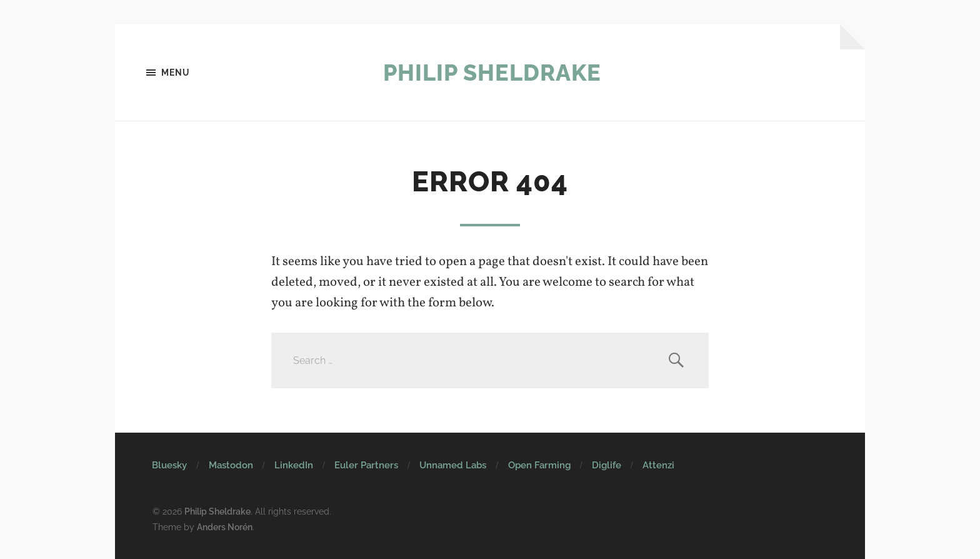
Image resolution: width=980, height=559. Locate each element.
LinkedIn (294, 465)
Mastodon (231, 465)
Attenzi (658, 465)
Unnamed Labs (453, 465)
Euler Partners (366, 465)
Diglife (607, 465)
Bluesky (169, 465)
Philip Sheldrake (492, 73)
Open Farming (539, 465)
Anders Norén (225, 527)
